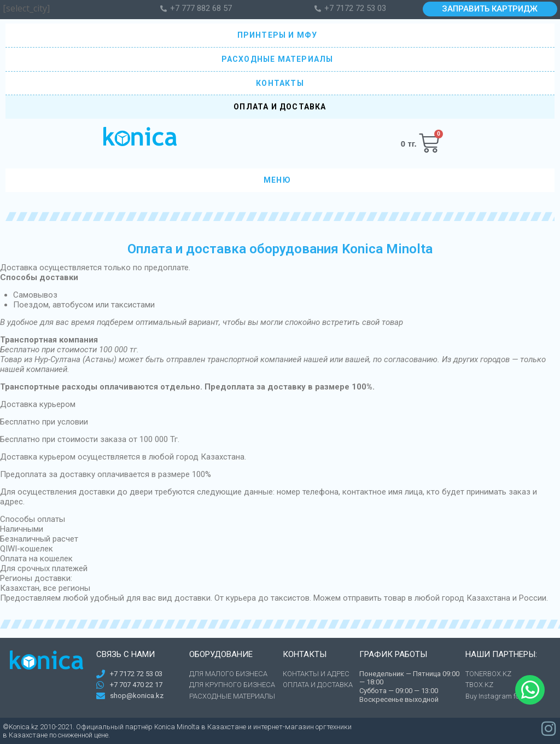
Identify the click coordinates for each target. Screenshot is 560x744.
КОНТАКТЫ (280, 83)
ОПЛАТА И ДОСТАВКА (280, 107)
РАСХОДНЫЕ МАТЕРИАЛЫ (280, 59)
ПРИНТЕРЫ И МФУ (280, 35)
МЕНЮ (280, 181)
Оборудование (221, 654)
